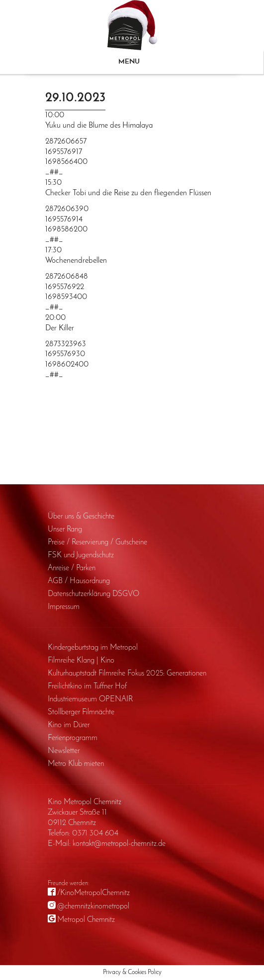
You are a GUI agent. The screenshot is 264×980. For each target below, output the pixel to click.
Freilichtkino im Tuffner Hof (87, 686)
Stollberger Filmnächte (81, 712)
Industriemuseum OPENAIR (90, 699)
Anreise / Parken (72, 568)
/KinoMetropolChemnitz (93, 893)
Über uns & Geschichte (81, 517)
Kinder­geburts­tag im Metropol (93, 648)
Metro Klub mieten (76, 764)
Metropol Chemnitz (86, 920)
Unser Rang (65, 529)
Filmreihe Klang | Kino (81, 661)
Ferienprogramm (73, 738)
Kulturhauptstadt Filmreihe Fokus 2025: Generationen (127, 674)
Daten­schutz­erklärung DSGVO (93, 594)
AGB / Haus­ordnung (79, 581)
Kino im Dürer (69, 725)
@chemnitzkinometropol (93, 906)
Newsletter (64, 751)
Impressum (64, 607)
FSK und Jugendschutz (81, 555)
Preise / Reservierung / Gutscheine (97, 542)
